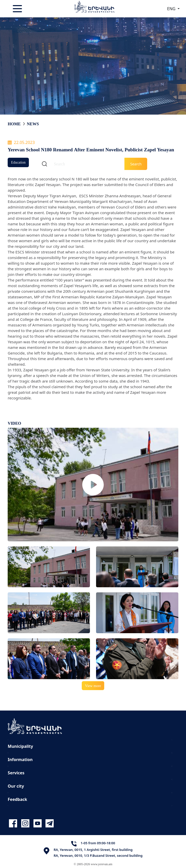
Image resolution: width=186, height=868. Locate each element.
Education (18, 162)
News (33, 124)
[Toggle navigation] (18, 9)
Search (136, 164)
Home (14, 124)
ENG (172, 9)
